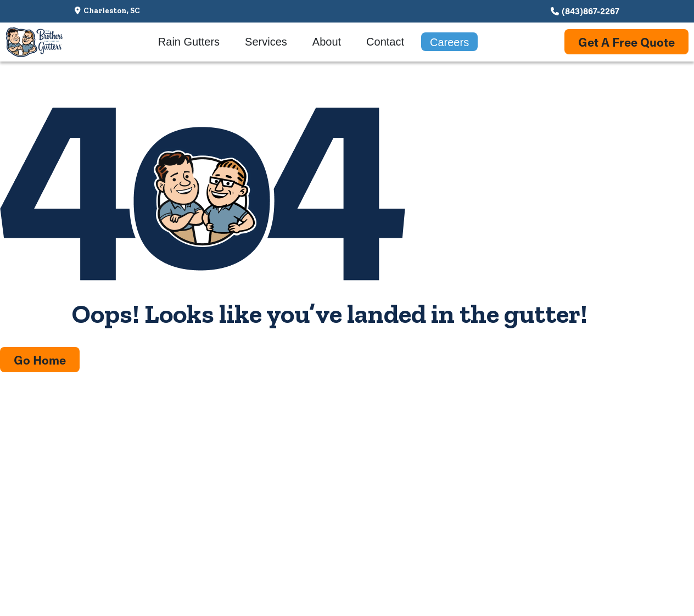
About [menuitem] (327, 42)
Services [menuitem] (266, 42)
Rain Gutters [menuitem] (189, 42)
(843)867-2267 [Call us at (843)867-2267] (591, 11)
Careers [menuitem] (449, 42)
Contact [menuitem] (385, 42)
